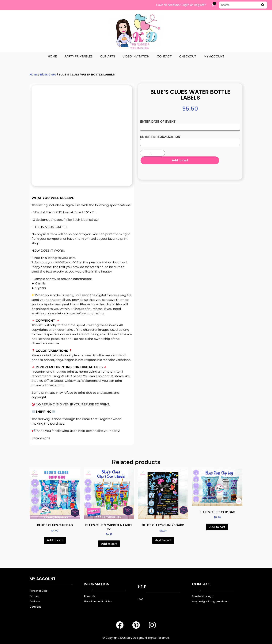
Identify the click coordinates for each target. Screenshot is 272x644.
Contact (164, 56)
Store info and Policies (98, 601)
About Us (89, 596)
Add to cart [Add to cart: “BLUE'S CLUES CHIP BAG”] (55, 540)
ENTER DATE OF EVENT (158, 122)
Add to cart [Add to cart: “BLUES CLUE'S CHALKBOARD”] (163, 540)
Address (35, 601)
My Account (214, 56)
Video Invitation (136, 56)
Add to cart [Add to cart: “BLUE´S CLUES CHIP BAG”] (217, 527)
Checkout (188, 56)
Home (52, 56)
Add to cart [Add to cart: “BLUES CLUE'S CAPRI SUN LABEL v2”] (109, 544)
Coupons (35, 607)
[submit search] (263, 5)
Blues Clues (48, 74)
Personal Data (39, 591)
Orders (34, 596)
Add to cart (203, 154)
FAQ (140, 599)
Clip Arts (108, 56)
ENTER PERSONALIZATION (160, 137)
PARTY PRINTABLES (79, 56)
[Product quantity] (152, 153)
